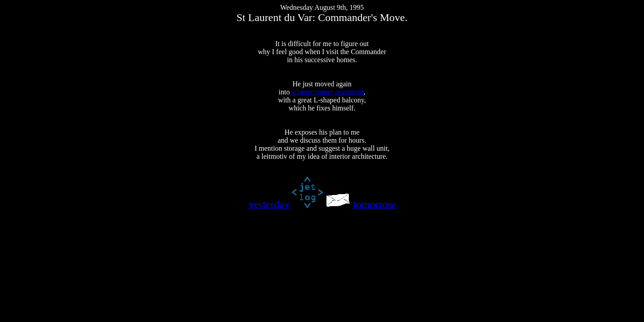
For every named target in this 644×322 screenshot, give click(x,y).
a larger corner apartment (328, 92)
